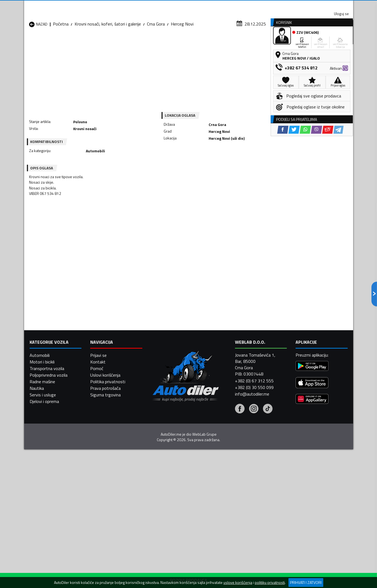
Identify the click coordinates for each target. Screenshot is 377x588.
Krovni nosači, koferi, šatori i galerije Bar (114, 426)
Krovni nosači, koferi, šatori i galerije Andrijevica (55, 426)
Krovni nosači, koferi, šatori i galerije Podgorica (114, 478)
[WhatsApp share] (204, 157)
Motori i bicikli (42, 562)
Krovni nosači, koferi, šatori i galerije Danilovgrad (174, 439)
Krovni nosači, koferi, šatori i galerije (108, 54)
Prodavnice (92, 42)
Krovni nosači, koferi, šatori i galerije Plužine (55, 478)
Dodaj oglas (335, 42)
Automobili (40, 556)
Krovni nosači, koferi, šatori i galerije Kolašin (114, 452)
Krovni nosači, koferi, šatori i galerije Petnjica (114, 465)
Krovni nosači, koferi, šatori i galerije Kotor (174, 452)
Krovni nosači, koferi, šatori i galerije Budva (55, 439)
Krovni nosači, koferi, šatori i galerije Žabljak (174, 492)
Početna (61, 54)
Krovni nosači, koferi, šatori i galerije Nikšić (55, 465)
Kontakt (285, 5)
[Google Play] (312, 567)
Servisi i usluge (244, 42)
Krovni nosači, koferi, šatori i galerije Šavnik (114, 492)
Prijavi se (98, 556)
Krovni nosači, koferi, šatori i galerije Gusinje (233, 439)
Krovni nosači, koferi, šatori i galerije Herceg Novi (55, 452)
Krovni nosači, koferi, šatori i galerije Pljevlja (233, 465)
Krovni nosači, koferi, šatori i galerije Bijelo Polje (233, 426)
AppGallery (223, 6)
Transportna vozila (47, 569)
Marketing (256, 6)
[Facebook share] (181, 157)
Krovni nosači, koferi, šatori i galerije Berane (174, 426)
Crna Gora (156, 54)
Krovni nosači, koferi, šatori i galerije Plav (174, 465)
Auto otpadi (203, 42)
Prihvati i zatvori (306, 582)
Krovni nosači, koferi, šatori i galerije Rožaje (174, 478)
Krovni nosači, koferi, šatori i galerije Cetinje (114, 439)
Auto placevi (130, 42)
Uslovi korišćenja (105, 575)
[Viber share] (215, 157)
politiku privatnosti (270, 583)
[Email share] (226, 157)
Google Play (152, 5)
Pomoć (97, 569)
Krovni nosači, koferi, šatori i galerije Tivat (233, 478)
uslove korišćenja (238, 583)
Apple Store (189, 5)
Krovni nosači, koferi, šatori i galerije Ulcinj (55, 492)
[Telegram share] (237, 157)
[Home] (29, 42)
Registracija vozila (291, 42)
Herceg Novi (182, 54)
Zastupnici (166, 42)
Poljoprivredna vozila (49, 575)
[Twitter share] (193, 157)
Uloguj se (315, 5)
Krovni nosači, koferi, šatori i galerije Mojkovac (233, 452)
